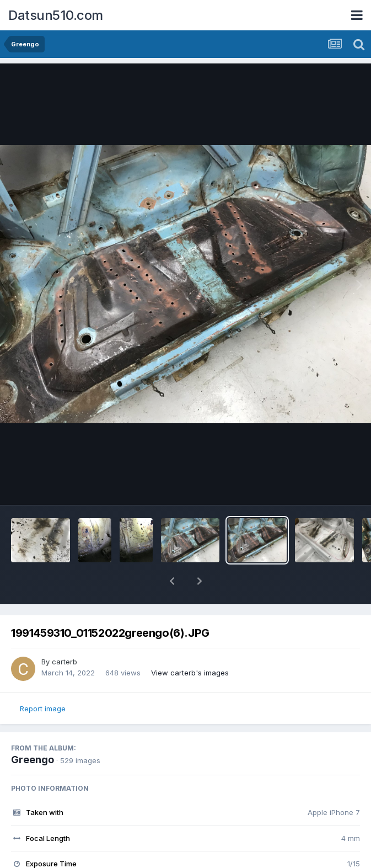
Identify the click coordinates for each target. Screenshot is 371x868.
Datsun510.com (56, 15)
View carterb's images (190, 673)
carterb (64, 662)
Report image (43, 709)
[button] (172, 581)
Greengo (33, 760)
